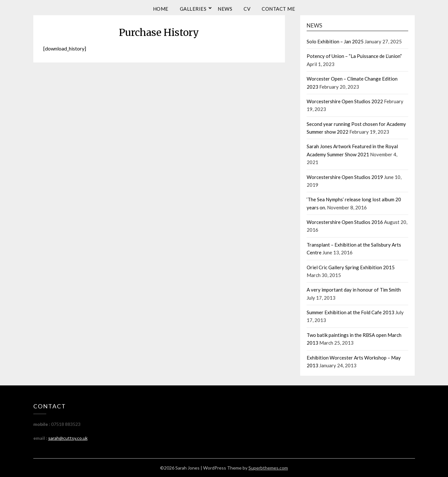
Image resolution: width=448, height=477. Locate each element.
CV (247, 9)
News (225, 9)
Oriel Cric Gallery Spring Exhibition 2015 (351, 267)
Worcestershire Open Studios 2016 (345, 222)
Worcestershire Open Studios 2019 (345, 177)
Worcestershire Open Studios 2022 (345, 101)
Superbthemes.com (268, 468)
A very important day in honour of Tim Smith (354, 290)
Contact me (278, 9)
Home (161, 9)
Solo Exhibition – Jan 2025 (335, 41)
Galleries (193, 9)
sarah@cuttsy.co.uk (68, 438)
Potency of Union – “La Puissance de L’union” (354, 56)
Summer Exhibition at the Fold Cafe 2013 (350, 312)
